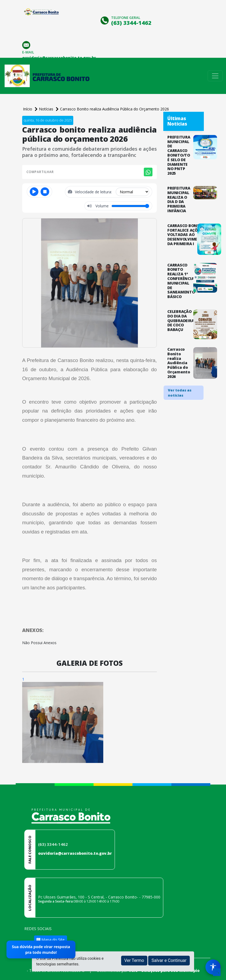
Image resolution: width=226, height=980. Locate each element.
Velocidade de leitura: (94, 192)
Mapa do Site (51, 940)
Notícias (47, 109)
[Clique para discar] (105, 20)
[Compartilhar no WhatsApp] (148, 172)
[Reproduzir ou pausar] (34, 192)
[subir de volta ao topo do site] (217, 972)
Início (28, 109)
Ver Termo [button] (134, 960)
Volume (102, 206)
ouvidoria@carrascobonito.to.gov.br (75, 853)
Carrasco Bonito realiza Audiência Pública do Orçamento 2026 (114, 109)
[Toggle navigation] (215, 76)
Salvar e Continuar (169, 960)
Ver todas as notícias (180, 393)
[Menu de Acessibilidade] (213, 967)
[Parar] (45, 192)
